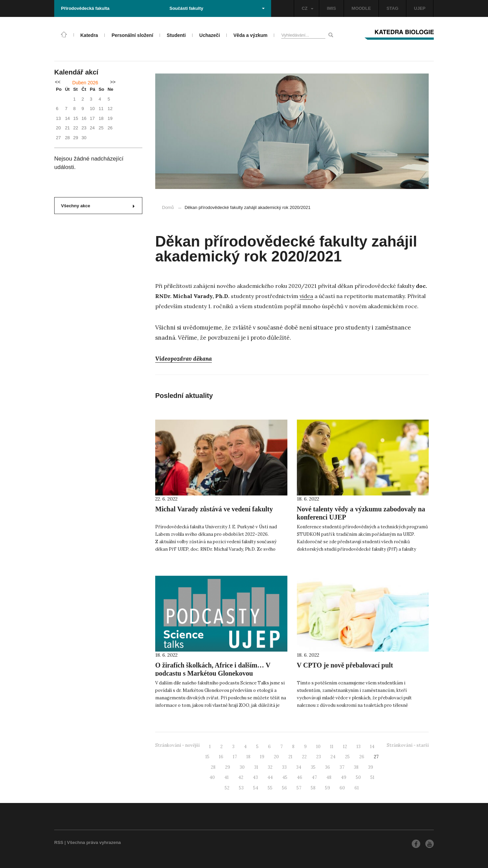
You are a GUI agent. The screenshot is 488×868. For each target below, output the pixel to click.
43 (255, 777)
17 (235, 757)
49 (344, 777)
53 (241, 788)
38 (356, 767)
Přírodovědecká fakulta (85, 8)
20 (276, 757)
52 (227, 788)
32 (270, 767)
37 (342, 767)
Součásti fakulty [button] (217, 8)
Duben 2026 (85, 83)
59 (328, 788)
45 (285, 777)
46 (300, 777)
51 (372, 777)
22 (304, 757)
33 (284, 767)
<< (58, 82)
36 (328, 767)
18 (248, 757)
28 (213, 767)
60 (342, 788)
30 (242, 767)
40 (212, 777)
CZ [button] (307, 8)
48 (329, 777)
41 (227, 777)
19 (262, 757)
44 (270, 777)
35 (313, 767)
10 (318, 747)
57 (299, 788)
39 (371, 767)
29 (228, 767)
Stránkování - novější (177, 745)
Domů (168, 207)
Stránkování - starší (408, 745)
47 (314, 777)
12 (345, 747)
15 (207, 757)
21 (290, 757)
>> (113, 82)
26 (362, 757)
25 (347, 757)
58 (313, 788)
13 (359, 747)
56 (284, 788)
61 (357, 788)
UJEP (420, 8)
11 (332, 747)
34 (299, 767)
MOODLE (361, 8)
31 (256, 767)
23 (319, 757)
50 (358, 777)
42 (241, 777)
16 (221, 757)
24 (333, 757)
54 (256, 788)
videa (306, 296)
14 (372, 747)
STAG (392, 8)
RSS (59, 842)
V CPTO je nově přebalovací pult (345, 665)
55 (270, 788)
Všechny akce (98, 206)
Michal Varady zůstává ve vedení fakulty (214, 509)
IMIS (332, 8)
